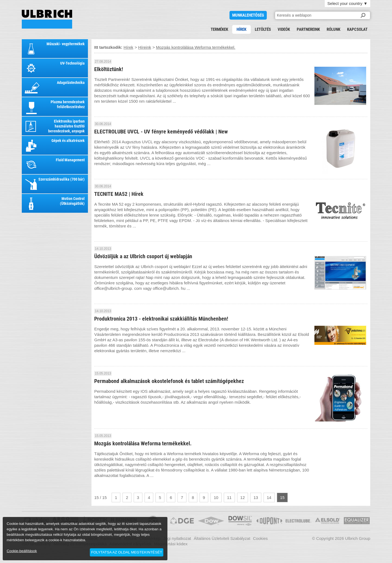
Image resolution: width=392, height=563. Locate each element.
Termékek (219, 29)
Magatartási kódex (171, 544)
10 (216, 497)
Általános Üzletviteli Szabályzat (222, 538)
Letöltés (263, 29)
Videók (284, 29)
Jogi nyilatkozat (177, 538)
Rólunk (333, 29)
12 (243, 497)
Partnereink (308, 29)
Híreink (145, 47)
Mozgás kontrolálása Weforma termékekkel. (47, 19)
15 (282, 497)
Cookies (260, 538)
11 (229, 497)
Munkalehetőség (248, 15)
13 (256, 497)
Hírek (241, 29)
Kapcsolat (357, 29)
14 (269, 497)
